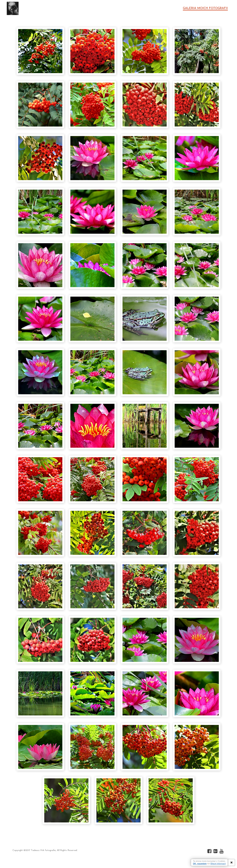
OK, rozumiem (200, 864)
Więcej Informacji (218, 864)
